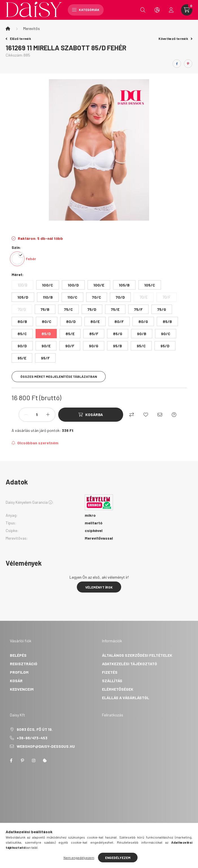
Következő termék (175, 38)
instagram (34, 761)
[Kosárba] (91, 415)
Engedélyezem (118, 858)
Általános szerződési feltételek (137, 655)
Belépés (18, 655)
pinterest (22, 761)
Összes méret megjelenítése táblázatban (59, 376)
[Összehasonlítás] (132, 415)
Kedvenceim (22, 689)
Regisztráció (24, 664)
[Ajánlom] (160, 415)
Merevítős (31, 28)
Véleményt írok (99, 587)
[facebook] (177, 64)
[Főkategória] (8, 29)
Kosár (16, 681)
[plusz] (48, 415)
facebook (11, 761)
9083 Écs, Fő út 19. (35, 729)
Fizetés (110, 672)
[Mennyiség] (37, 415)
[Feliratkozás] (35, 443)
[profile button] (171, 10)
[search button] (143, 10)
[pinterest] (188, 64)
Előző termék (18, 38)
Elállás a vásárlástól (126, 698)
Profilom (19, 672)
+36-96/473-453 (32, 738)
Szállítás (112, 681)
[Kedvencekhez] (146, 415)
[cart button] (187, 10)
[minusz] (26, 415)
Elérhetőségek (118, 689)
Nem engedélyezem (79, 858)
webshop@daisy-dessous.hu (46, 746)
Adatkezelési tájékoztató (130, 664)
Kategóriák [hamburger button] (86, 10)
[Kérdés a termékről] (174, 415)
